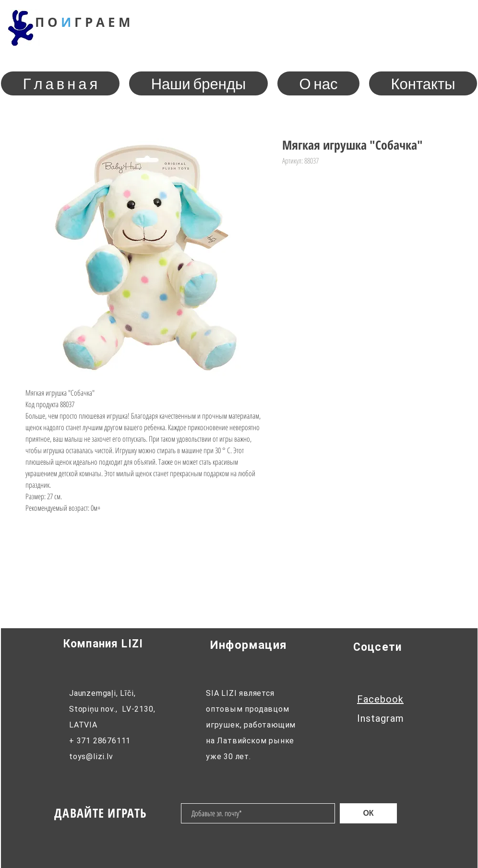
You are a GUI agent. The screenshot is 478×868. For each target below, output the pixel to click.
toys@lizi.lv (91, 757)
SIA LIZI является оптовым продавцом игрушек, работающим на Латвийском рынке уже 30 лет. (251, 725)
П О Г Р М (83, 22)
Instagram (381, 718)
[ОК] (368, 813)
